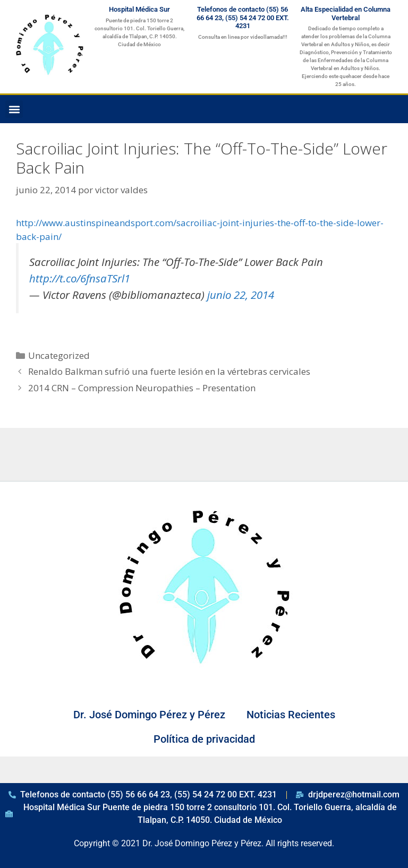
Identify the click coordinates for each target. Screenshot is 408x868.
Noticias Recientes (291, 715)
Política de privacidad (204, 739)
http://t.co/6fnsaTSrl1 (80, 278)
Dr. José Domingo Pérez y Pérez (149, 715)
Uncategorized (59, 355)
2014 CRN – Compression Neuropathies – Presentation (142, 388)
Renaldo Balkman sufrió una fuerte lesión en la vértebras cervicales (169, 371)
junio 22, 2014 (241, 295)
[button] (14, 109)
